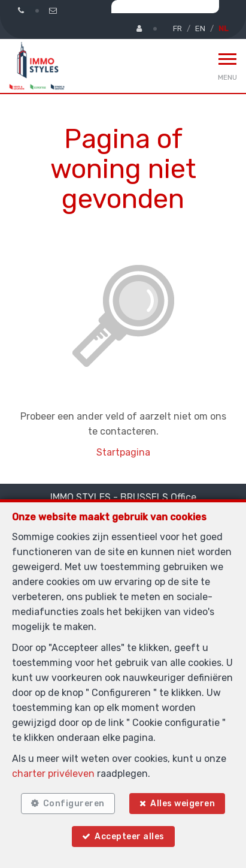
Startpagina (123, 452)
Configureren (74, 804)
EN (200, 28)
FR (177, 28)
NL (223, 28)
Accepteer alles (130, 837)
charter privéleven (53, 774)
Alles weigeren (183, 804)
